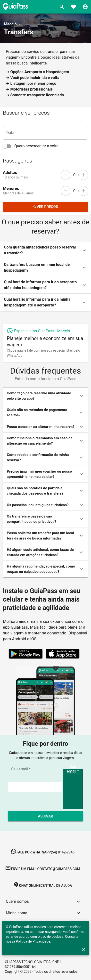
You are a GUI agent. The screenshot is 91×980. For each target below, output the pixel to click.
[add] (83, 175)
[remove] (66, 175)
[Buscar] (62, 7)
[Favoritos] (74, 7)
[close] (83, 950)
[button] (45, 250)
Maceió (10, 24)
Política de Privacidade (33, 941)
